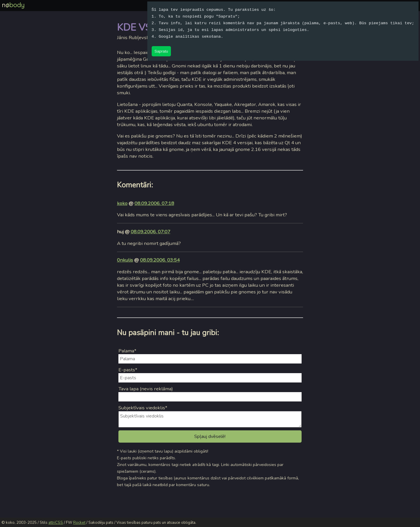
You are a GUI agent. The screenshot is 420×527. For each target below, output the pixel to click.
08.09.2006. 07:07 (150, 232)
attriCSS (56, 523)
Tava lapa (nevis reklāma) (146, 389)
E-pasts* (128, 370)
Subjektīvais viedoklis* (143, 408)
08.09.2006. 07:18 (154, 203)
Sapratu (161, 51)
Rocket (79, 523)
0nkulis (125, 260)
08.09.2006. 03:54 (160, 260)
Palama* (127, 351)
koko (122, 203)
